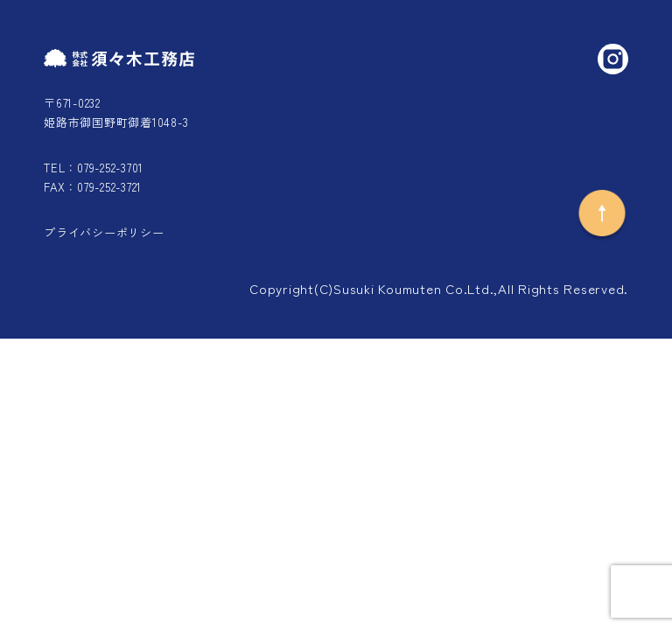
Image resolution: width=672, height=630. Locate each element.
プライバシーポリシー (104, 232)
